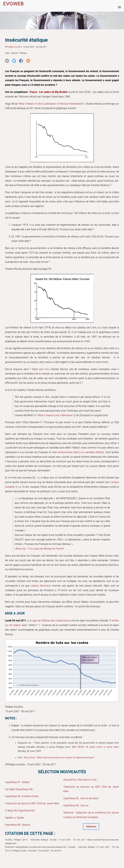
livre (47, 369)
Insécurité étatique (26, 40)
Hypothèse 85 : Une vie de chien (81, 798)
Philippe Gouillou (14, 47)
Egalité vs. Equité (14, 818)
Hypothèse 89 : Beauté (17, 825)
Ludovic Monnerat (41, 586)
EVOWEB (13, 4)
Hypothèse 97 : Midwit (17, 782)
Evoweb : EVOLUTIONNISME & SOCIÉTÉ (62, 17)
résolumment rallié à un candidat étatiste (81, 452)
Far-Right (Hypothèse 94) (19, 789)
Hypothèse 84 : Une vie (76, 805)
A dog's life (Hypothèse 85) (20, 811)
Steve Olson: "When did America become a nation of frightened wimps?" (59, 758)
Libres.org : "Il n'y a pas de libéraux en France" (39, 549)
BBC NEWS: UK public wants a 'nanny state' (96, 747)
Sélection (91, 827)
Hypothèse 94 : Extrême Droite (22, 796)
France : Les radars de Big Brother (49, 92)
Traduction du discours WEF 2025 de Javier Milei (32, 803)
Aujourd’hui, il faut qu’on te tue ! (81, 780)
